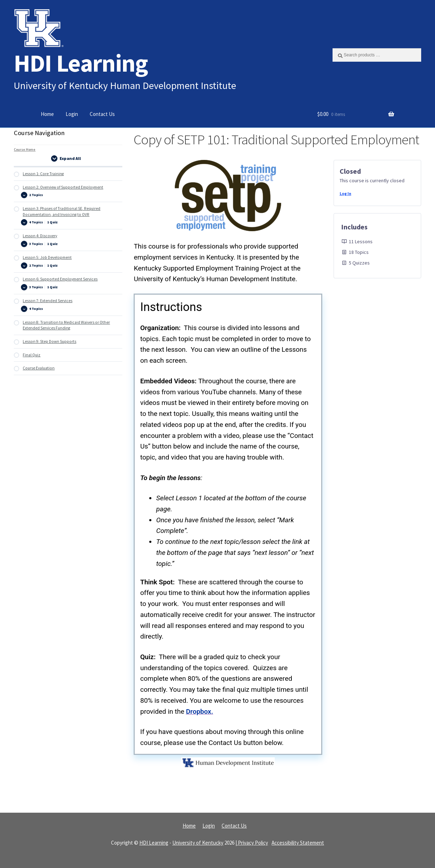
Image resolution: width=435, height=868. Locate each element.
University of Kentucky (198, 843)
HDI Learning (81, 63)
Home (47, 114)
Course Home (25, 149)
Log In (345, 193)
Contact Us (102, 114)
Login (72, 114)
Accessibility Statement (298, 843)
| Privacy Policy (252, 843)
